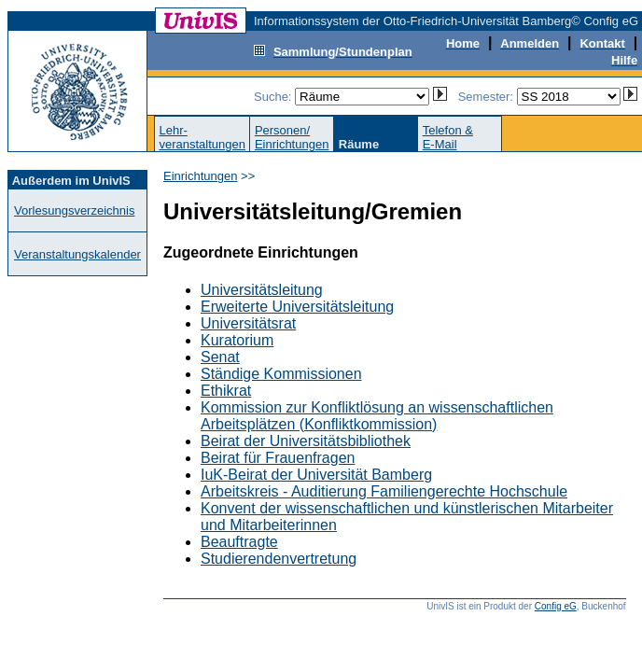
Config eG (556, 606)
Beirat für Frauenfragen (278, 458)
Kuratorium (237, 340)
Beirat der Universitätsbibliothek (306, 441)
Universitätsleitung (262, 290)
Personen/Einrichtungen (292, 137)
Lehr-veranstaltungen (202, 137)
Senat (220, 357)
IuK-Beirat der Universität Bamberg (316, 475)
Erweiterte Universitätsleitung (297, 307)
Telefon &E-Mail (448, 137)
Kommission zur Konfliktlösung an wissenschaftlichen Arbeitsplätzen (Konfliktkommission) (377, 416)
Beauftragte (239, 542)
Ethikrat (226, 391)
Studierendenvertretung (279, 559)
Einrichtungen (201, 176)
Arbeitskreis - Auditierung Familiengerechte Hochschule (384, 491)
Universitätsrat (248, 323)
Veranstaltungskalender (77, 254)
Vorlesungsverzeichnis (74, 210)
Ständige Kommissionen (281, 374)
